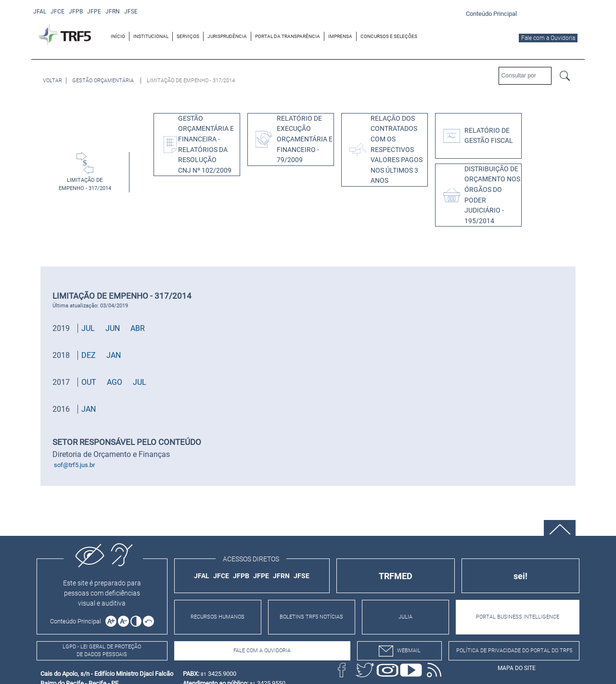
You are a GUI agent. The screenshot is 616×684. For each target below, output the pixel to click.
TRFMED (396, 576)
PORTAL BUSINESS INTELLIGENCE (518, 617)
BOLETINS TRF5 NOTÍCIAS (311, 617)
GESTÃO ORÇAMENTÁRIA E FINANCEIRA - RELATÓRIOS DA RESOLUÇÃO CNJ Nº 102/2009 (206, 145)
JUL (88, 328)
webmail (400, 651)
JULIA (405, 617)
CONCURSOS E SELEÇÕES (389, 36)
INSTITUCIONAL (151, 36)
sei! (520, 576)
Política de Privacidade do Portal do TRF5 (514, 651)
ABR (138, 328)
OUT (89, 382)
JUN (113, 328)
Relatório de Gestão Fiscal (489, 136)
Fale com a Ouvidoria (548, 38)
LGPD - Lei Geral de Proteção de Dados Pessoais (102, 651)
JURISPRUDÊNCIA (227, 36)
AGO (115, 382)
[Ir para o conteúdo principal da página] (493, 13)
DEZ (89, 355)
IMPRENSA (340, 36)
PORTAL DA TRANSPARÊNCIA (288, 36)
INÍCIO (118, 36)
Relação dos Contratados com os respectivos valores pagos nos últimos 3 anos (397, 150)
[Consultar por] (525, 76)
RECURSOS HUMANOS (218, 617)
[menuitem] (118, 36)
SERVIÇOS (188, 36)
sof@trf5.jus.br (74, 465)
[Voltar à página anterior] (52, 81)
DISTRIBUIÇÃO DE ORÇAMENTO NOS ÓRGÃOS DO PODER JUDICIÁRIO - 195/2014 (492, 195)
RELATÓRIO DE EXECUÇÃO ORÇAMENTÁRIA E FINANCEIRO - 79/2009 (305, 139)
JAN (114, 355)
